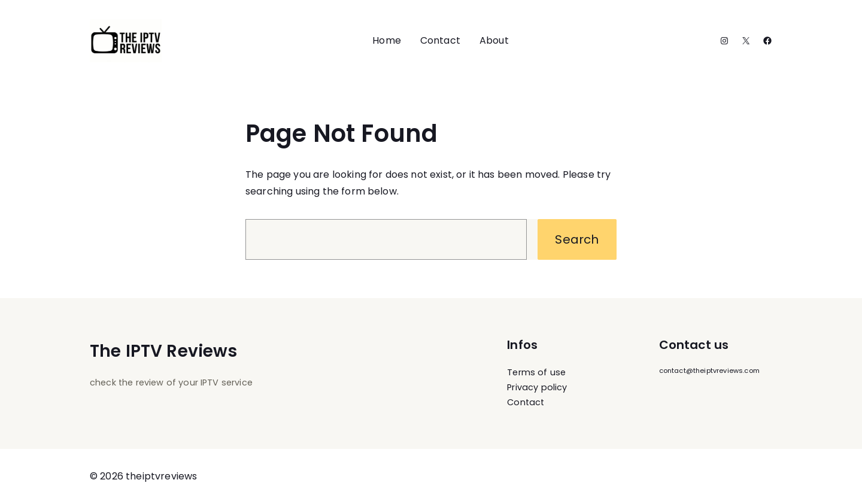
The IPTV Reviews (164, 351)
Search (577, 239)
